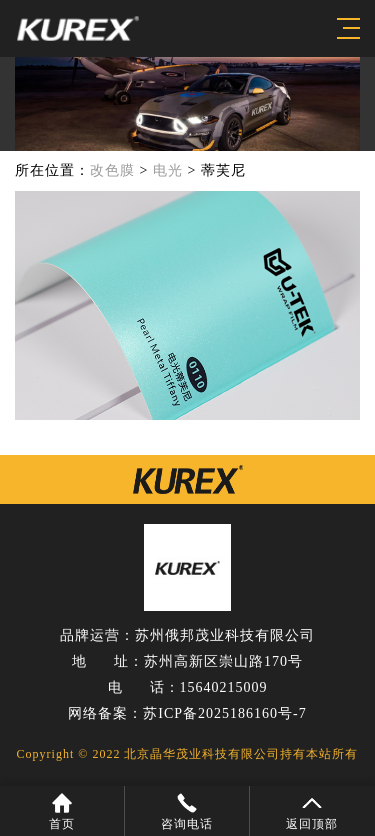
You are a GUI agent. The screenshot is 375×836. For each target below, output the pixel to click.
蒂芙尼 (223, 170)
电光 (168, 170)
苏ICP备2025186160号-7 (224, 713)
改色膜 (112, 170)
